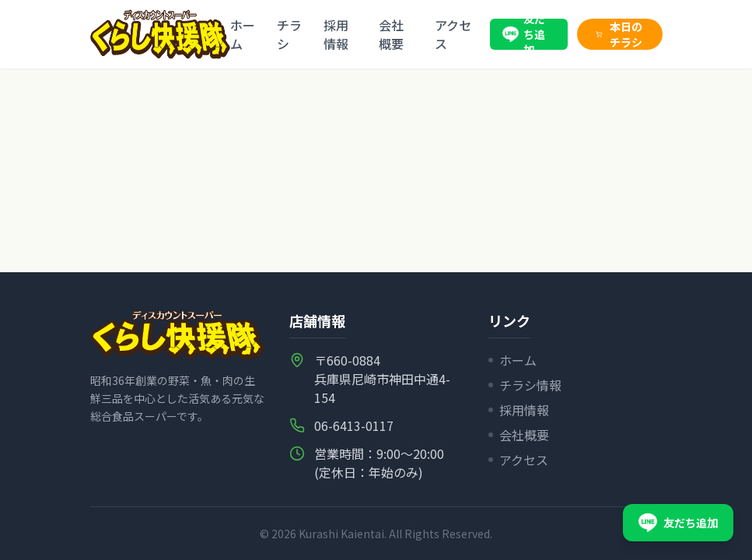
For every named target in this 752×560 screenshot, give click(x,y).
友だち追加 (524, 34)
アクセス (453, 34)
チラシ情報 (525, 385)
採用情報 (336, 34)
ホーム (243, 34)
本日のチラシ (619, 34)
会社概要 (391, 34)
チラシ (289, 34)
